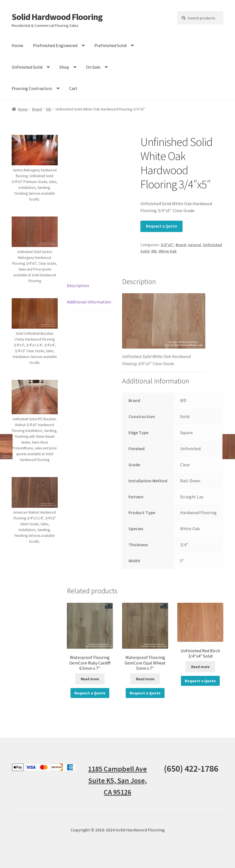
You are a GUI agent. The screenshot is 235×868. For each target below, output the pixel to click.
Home (17, 45)
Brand (37, 109)
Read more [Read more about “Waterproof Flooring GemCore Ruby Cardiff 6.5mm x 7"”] (90, 679)
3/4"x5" (167, 245)
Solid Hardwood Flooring (57, 17)
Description (78, 285)
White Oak (168, 251)
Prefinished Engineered (55, 45)
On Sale (93, 67)
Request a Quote (161, 226)
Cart (73, 88)
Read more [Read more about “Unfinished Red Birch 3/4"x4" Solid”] (200, 667)
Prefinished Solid (110, 45)
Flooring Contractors (32, 88)
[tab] (90, 286)
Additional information (89, 302)
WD (49, 109)
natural (194, 245)
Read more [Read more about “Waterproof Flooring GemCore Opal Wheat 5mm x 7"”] (145, 679)
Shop (64, 67)
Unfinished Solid (27, 67)
